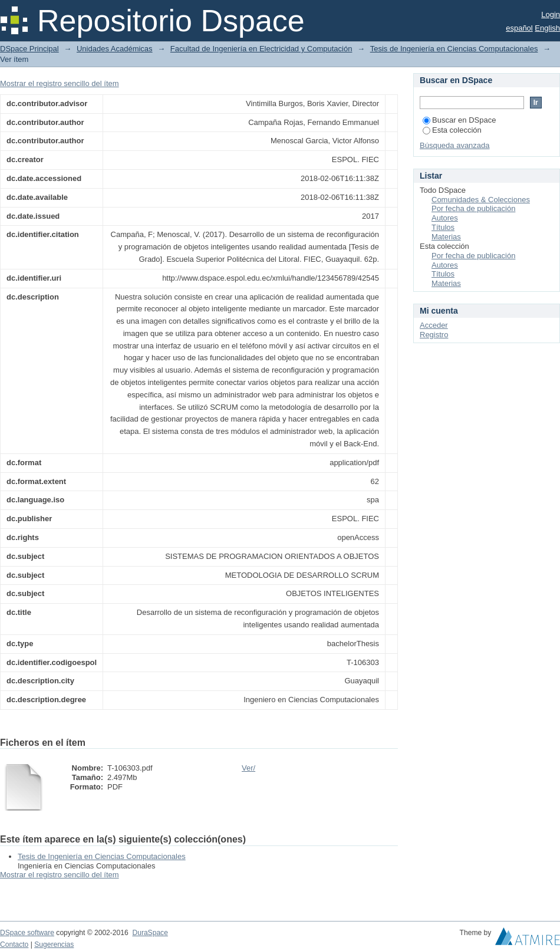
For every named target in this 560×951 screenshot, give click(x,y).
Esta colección (452, 130)
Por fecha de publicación (473, 208)
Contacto (14, 945)
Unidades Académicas (115, 49)
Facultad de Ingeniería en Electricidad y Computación (261, 49)
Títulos (443, 227)
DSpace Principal (29, 49)
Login (551, 14)
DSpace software (27, 933)
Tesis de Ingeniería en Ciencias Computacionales (454, 49)
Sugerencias (54, 945)
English (547, 28)
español (519, 28)
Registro (434, 335)
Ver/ (248, 768)
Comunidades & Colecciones (481, 200)
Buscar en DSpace (459, 120)
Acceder (434, 325)
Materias (446, 237)
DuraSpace (150, 933)
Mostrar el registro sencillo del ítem (60, 83)
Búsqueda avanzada (455, 145)
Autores (445, 218)
